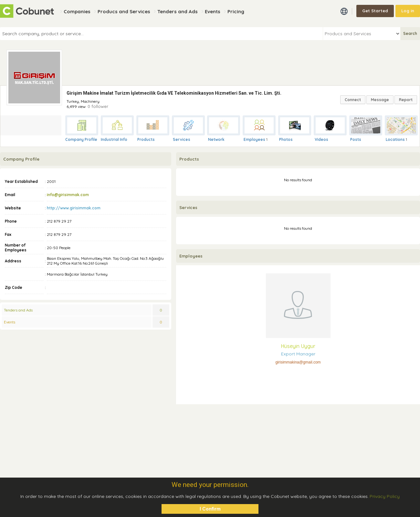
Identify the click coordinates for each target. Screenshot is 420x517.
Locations (395, 139)
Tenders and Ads (18, 310)
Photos (286, 139)
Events (10, 322)
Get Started (375, 11)
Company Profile (81, 139)
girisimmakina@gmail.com (298, 362)
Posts (356, 139)
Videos (321, 139)
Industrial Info (114, 139)
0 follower (98, 106)
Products (146, 139)
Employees (254, 139)
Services (182, 139)
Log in (408, 11)
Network (216, 139)
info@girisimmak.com (68, 195)
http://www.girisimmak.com (74, 208)
